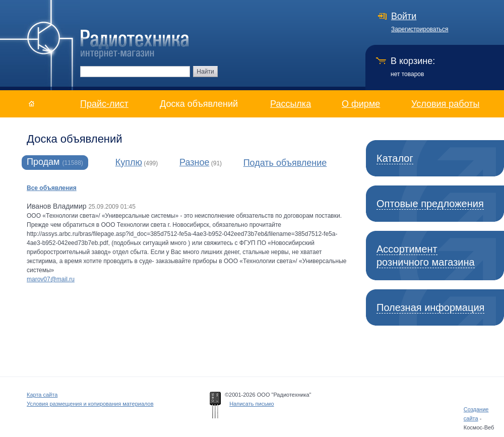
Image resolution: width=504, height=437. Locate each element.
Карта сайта (42, 395)
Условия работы (445, 104)
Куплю (129, 162)
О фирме (361, 104)
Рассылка (291, 104)
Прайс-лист (104, 104)
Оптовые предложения (430, 204)
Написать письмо (251, 404)
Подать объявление (285, 163)
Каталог (395, 158)
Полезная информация (430, 307)
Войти (404, 16)
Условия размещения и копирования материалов (90, 404)
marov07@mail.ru (51, 279)
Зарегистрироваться (420, 29)
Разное (194, 162)
